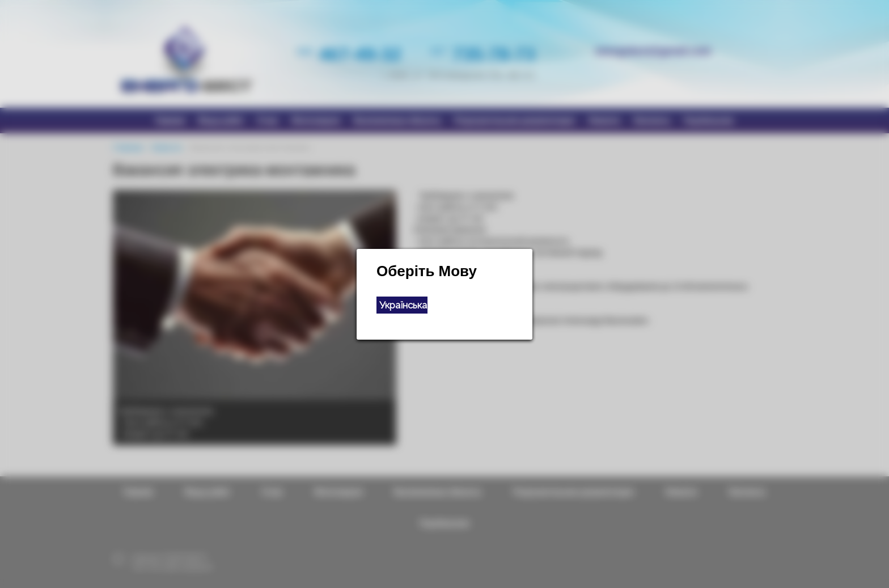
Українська (403, 305)
